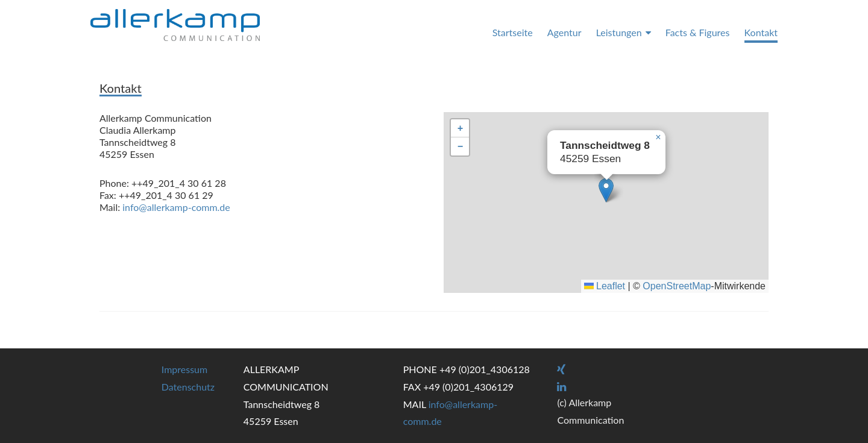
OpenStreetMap (677, 286)
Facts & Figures (698, 32)
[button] (606, 190)
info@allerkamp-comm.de (176, 207)
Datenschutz (188, 387)
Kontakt (761, 32)
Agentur (565, 32)
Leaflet (605, 286)
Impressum (184, 369)
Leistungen (619, 32)
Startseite (513, 32)
